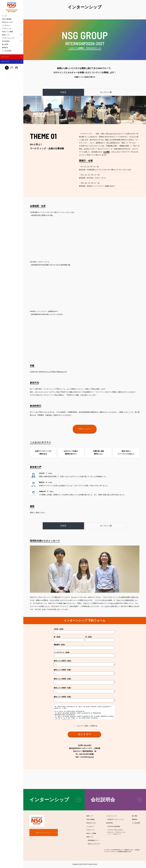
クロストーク (7, 28)
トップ (4, 16)
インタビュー (7, 25)
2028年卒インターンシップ (116, 819)
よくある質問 (7, 51)
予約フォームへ (85, 429)
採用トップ (90, 816)
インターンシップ (8, 38)
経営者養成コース (93, 840)
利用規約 (120, 852)
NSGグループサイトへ (44, 833)
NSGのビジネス (8, 22)
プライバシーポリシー (110, 852)
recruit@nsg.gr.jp (87, 757)
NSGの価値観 (7, 19)
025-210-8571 (84, 754)
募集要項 (5, 47)
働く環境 (5, 44)
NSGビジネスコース (94, 844)
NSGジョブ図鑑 (8, 32)
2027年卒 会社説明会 (114, 826)
